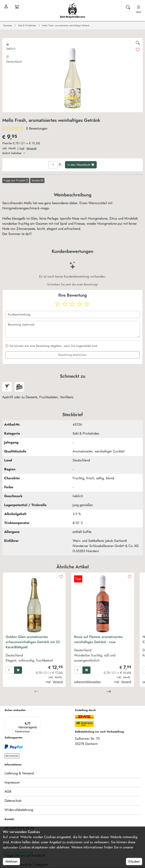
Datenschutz (13, 793)
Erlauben (134, 861)
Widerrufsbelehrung (19, 803)
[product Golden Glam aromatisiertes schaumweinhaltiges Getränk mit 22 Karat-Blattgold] (34, 650)
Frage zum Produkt (16, 180)
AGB (8, 784)
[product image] (34, 604)
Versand (31, 148)
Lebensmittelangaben (87, 682)
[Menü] (21, 719)
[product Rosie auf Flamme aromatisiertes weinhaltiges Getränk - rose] (103, 650)
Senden (37, 180)
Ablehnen (11, 861)
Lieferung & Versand (19, 766)
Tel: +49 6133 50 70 (19, 821)
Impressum (12, 775)
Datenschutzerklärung (18, 852)
